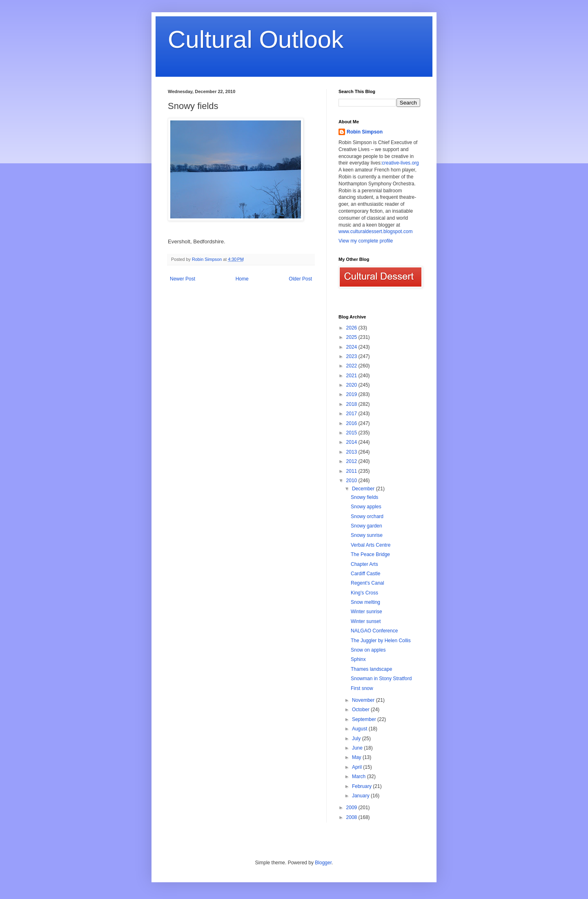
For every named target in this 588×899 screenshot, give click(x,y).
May (357, 757)
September (365, 719)
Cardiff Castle (365, 574)
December (364, 489)
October (361, 710)
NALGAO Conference (374, 631)
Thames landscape (371, 669)
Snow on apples (368, 650)
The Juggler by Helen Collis (381, 641)
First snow (362, 688)
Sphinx (358, 659)
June (358, 748)
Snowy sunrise (367, 535)
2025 (352, 337)
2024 (352, 347)
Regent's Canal (367, 583)
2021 (352, 376)
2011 (352, 471)
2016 (352, 423)
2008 (352, 817)
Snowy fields (364, 497)
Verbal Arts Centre (371, 545)
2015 (352, 433)
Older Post (300, 279)
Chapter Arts (364, 564)
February (362, 786)
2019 (352, 394)
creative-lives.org (400, 163)
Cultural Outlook (256, 39)
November (364, 700)
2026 (352, 328)
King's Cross (364, 593)
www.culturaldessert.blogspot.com (375, 231)
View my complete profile (366, 241)
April (357, 767)
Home (242, 279)
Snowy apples (366, 507)
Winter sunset (366, 621)
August (360, 729)
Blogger (323, 863)
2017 (352, 414)
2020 (352, 385)
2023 (352, 356)
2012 (352, 461)
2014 (352, 442)
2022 (352, 366)
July (357, 739)
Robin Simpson (365, 132)
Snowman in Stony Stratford (381, 679)
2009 (352, 808)
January (361, 796)
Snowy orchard (367, 516)
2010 (352, 481)
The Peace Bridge (370, 554)
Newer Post (183, 279)
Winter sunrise (366, 612)
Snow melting (365, 602)
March (360, 777)
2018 (352, 404)
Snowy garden (366, 526)
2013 (352, 452)
